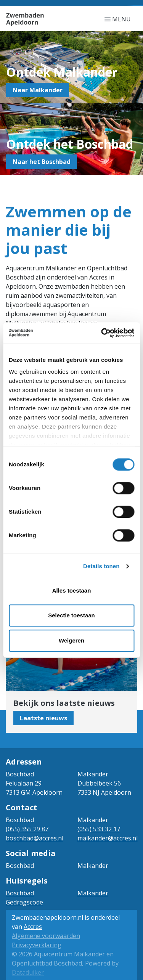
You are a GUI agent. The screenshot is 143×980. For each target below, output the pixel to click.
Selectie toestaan (71, 615)
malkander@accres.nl (108, 838)
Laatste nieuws (43, 718)
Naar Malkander (38, 90)
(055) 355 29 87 (27, 829)
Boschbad (20, 893)
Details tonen (101, 566)
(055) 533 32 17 (99, 829)
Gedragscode (24, 902)
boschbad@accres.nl (35, 838)
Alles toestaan (72, 590)
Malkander (93, 893)
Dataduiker (28, 972)
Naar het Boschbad (42, 162)
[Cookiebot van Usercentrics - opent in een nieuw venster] (102, 333)
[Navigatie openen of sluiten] (119, 19)
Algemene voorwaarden (46, 936)
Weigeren (71, 640)
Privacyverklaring (37, 945)
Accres (33, 927)
